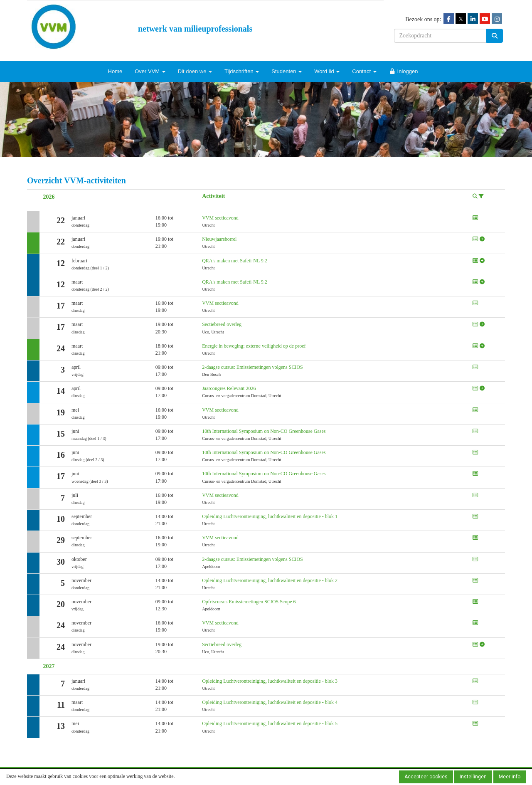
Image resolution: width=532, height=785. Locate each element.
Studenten (287, 71)
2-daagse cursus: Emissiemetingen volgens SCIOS (252, 367)
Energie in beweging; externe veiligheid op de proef (254, 346)
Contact (364, 71)
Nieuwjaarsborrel (219, 239)
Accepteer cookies (426, 777)
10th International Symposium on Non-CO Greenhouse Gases (264, 431)
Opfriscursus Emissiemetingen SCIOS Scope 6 (249, 602)
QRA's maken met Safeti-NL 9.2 (235, 261)
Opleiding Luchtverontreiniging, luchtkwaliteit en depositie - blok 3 (270, 681)
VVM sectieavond (220, 218)
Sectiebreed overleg (222, 324)
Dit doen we (195, 71)
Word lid (327, 71)
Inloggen (404, 71)
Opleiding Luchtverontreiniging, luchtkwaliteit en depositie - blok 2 (270, 580)
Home (115, 71)
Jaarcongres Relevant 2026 (229, 388)
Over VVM (150, 71)
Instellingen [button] (473, 777)
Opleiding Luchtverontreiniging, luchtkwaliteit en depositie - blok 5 (270, 723)
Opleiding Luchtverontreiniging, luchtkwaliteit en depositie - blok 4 (270, 702)
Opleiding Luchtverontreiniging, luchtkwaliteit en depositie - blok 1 (270, 516)
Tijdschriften (242, 71)
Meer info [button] (510, 777)
